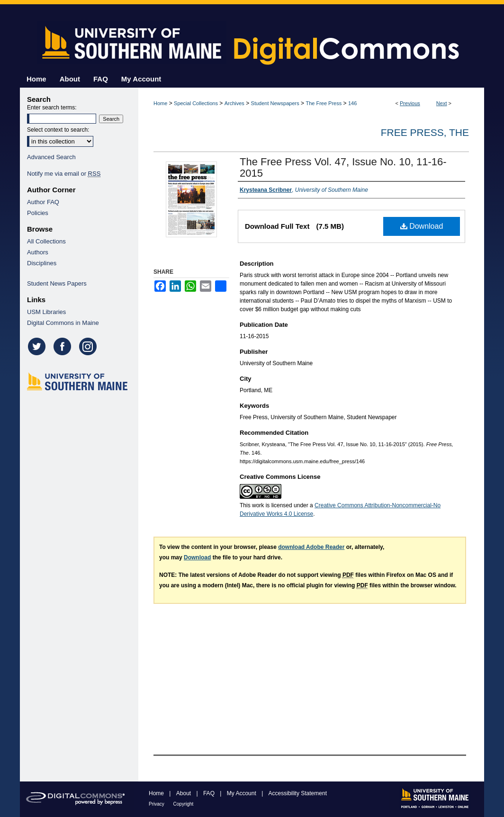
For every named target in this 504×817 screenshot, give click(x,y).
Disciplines (42, 263)
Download (422, 226)
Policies (38, 213)
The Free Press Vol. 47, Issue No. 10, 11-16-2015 (343, 167)
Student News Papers (57, 283)
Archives (234, 103)
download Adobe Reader (311, 547)
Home (160, 103)
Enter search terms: (52, 108)
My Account (242, 793)
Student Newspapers (275, 103)
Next (442, 103)
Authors (38, 252)
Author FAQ (43, 202)
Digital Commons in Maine (63, 323)
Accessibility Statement (298, 793)
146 (352, 103)
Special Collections (196, 103)
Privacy (157, 804)
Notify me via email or (64, 174)
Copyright (184, 804)
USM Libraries (46, 312)
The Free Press (324, 103)
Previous (410, 103)
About (184, 793)
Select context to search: (58, 130)
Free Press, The (425, 132)
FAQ (210, 793)
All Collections (46, 241)
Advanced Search (51, 157)
